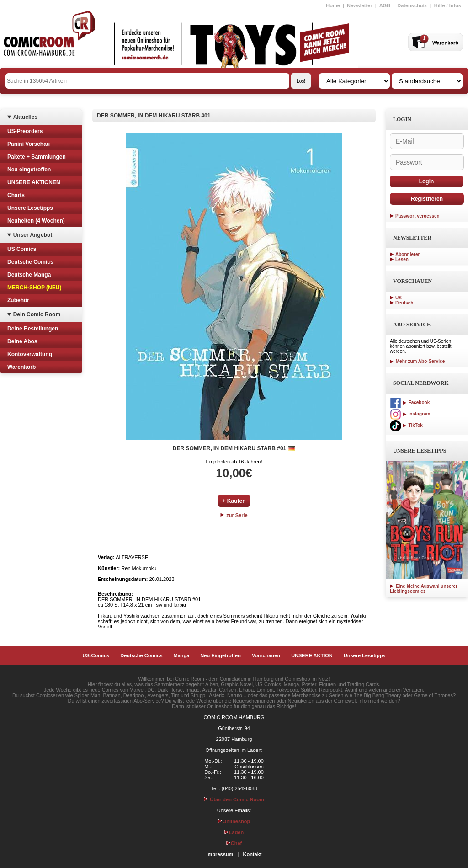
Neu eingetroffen (29, 170)
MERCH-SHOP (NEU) (34, 288)
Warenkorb (21, 367)
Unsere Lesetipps (30, 208)
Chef (234, 843)
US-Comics (96, 655)
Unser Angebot (33, 235)
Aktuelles (25, 117)
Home (333, 5)
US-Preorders (25, 131)
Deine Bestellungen (33, 329)
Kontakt (252, 854)
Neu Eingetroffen (221, 655)
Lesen (402, 259)
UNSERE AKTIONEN (34, 182)
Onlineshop (234, 821)
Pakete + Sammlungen (37, 157)
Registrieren (427, 199)
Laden (234, 832)
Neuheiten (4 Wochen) (36, 221)
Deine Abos (22, 341)
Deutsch (404, 303)
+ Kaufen (234, 501)
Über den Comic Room (234, 799)
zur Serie (234, 515)
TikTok (406, 425)
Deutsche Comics (30, 262)
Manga (182, 655)
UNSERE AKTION (312, 655)
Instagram (410, 414)
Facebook (410, 402)
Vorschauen (266, 655)
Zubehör (18, 300)
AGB (385, 5)
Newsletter (360, 5)
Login (427, 181)
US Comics (22, 249)
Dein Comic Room (37, 314)
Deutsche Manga (29, 275)
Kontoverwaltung (30, 354)
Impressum (220, 854)
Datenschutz (412, 5)
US (399, 298)
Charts (16, 195)
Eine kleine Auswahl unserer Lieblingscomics (424, 589)
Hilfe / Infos (448, 5)
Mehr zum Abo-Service (417, 361)
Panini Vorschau (29, 144)
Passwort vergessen (417, 216)
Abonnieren (408, 254)
